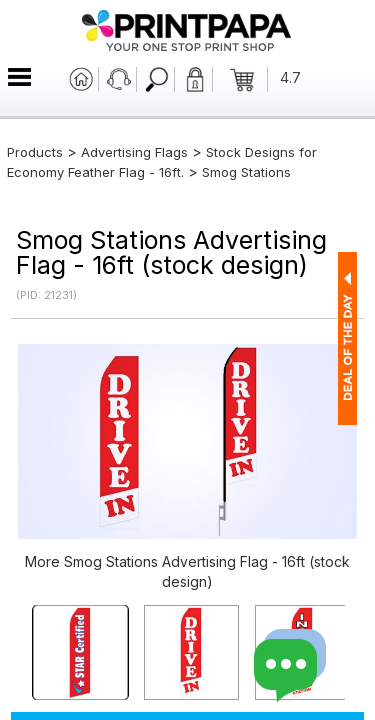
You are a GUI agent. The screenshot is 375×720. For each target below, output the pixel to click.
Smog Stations (246, 172)
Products (35, 152)
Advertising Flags (134, 152)
